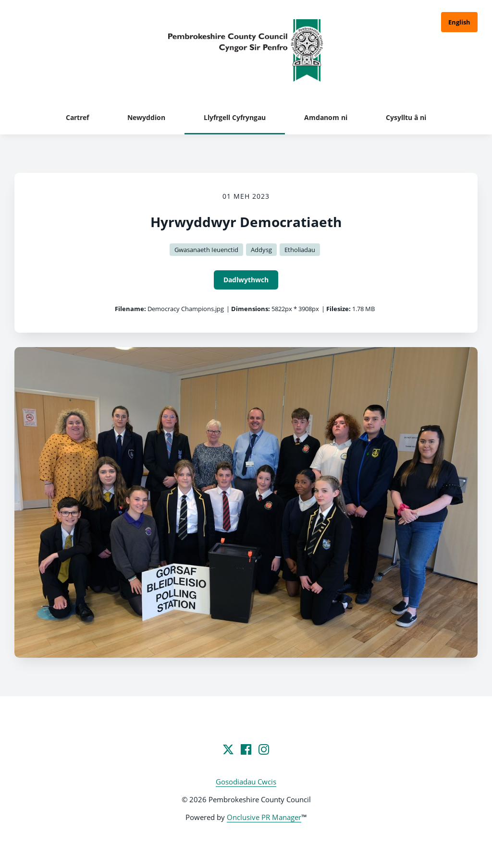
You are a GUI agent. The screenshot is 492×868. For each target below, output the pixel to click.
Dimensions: (251, 309)
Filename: (130, 309)
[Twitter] (228, 749)
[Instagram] (264, 749)
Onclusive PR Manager (264, 817)
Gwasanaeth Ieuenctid (206, 250)
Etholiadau (300, 250)
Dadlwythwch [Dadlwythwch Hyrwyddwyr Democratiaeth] (246, 280)
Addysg (261, 250)
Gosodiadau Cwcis (246, 782)
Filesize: (338, 309)
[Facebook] (246, 749)
